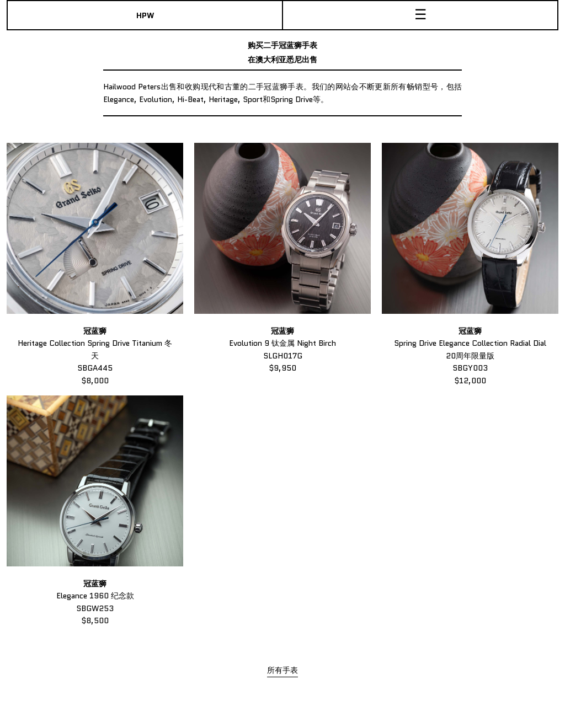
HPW (145, 15)
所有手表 (282, 670)
